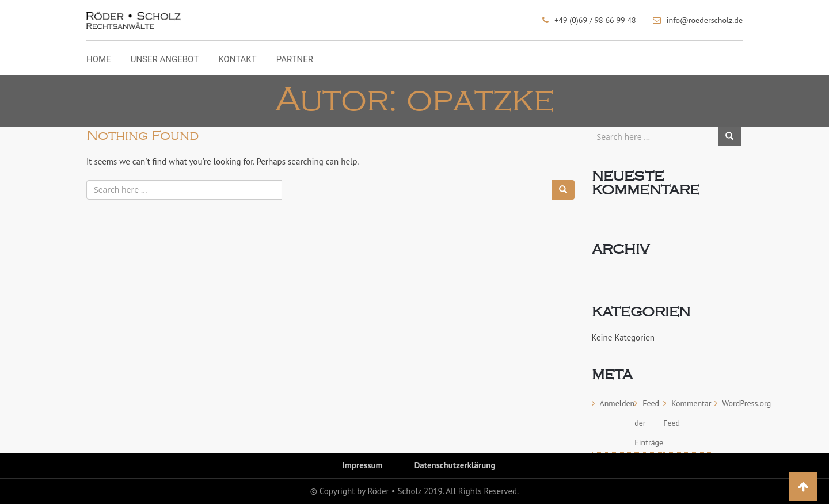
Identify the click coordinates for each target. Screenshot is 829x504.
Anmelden (617, 403)
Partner (295, 60)
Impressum (363, 465)
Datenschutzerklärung (455, 465)
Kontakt (237, 60)
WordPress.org (747, 403)
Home (99, 60)
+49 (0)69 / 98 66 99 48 (595, 20)
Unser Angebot (165, 60)
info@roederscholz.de (705, 20)
